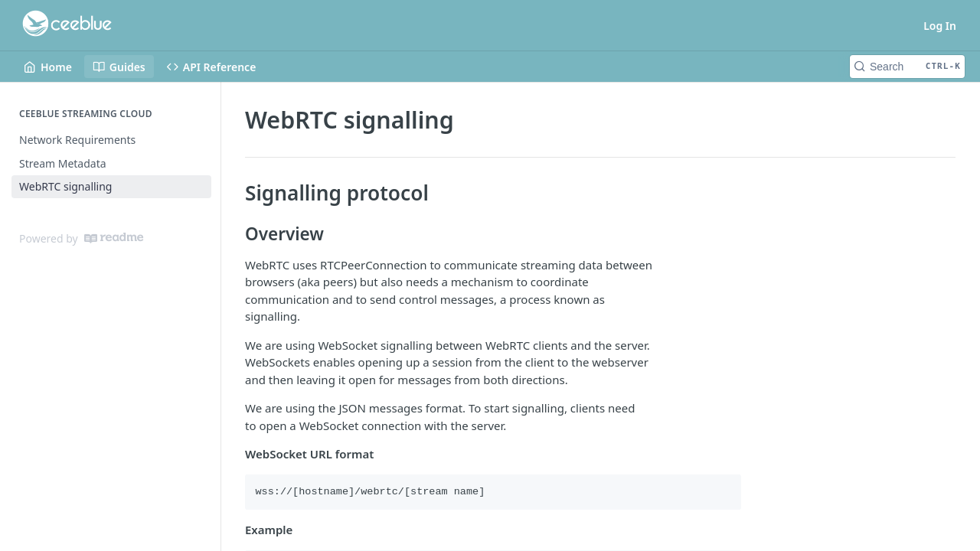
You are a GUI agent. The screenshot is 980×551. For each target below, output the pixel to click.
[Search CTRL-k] (907, 67)
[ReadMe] (114, 238)
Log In (940, 26)
